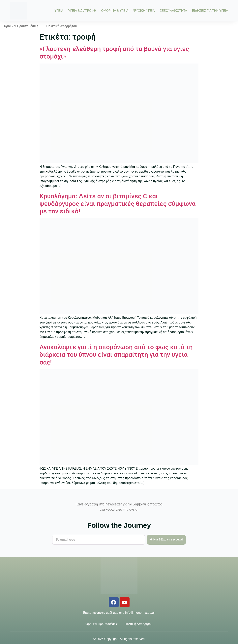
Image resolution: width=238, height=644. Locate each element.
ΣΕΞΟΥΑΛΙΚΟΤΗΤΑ (173, 11)
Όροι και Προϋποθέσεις (21, 26)
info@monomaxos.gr (140, 613)
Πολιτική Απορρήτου (61, 26)
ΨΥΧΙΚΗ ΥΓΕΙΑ (144, 11)
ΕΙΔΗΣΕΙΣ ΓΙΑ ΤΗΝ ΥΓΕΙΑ (210, 11)
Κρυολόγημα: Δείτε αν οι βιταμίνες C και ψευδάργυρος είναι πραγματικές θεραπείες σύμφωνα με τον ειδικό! (118, 204)
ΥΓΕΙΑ (59, 11)
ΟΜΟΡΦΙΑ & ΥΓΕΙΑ (115, 11)
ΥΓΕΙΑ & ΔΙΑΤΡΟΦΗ (82, 11)
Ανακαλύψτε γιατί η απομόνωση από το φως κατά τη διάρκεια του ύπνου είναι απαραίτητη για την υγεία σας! (116, 355)
